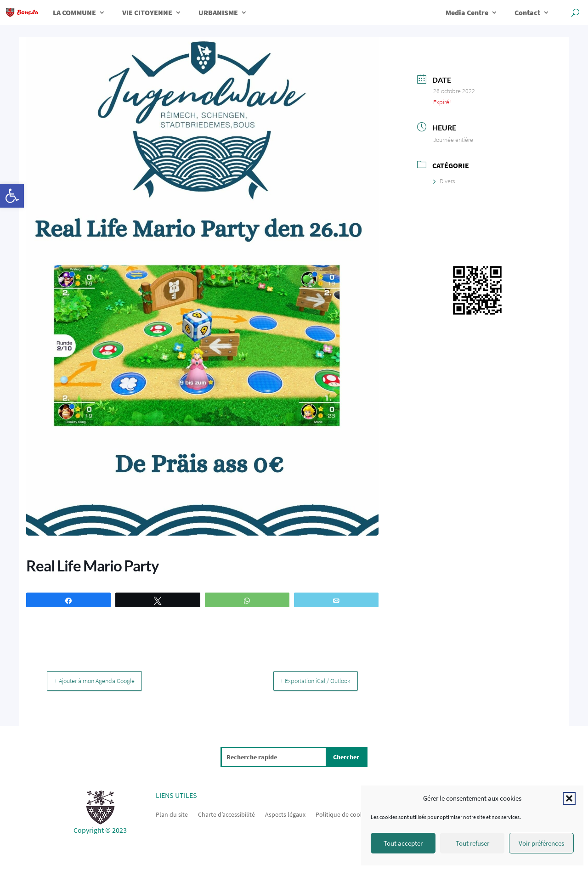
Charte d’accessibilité (226, 814)
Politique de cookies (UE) (349, 814)
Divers (444, 181)
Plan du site (172, 814)
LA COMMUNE (74, 12)
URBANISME (218, 12)
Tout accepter (403, 843)
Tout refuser (472, 843)
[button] (12, 196)
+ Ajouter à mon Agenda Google (104, 681)
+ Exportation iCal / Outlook (306, 681)
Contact (527, 12)
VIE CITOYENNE (147, 12)
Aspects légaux (285, 814)
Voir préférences (541, 843)
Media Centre (467, 12)
